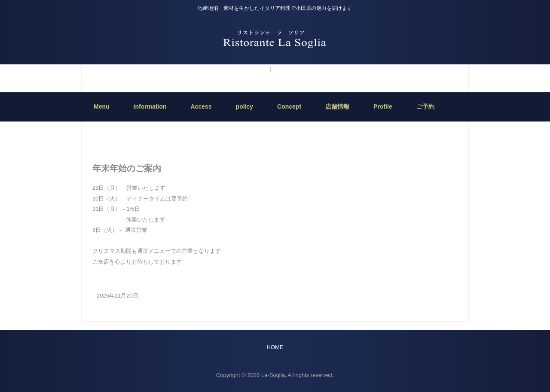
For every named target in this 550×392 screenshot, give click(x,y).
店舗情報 (337, 106)
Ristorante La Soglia (275, 38)
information (287, 68)
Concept (289, 106)
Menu (102, 106)
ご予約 (258, 68)
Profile (383, 106)
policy (244, 106)
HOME (275, 126)
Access (201, 106)
